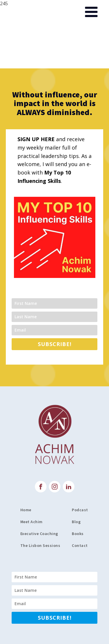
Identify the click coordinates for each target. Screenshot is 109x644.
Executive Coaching (39, 534)
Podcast (80, 510)
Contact (80, 545)
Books (78, 534)
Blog (76, 522)
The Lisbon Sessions (40, 545)
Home (26, 510)
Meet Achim (32, 522)
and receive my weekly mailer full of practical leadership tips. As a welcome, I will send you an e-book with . (54, 160)
